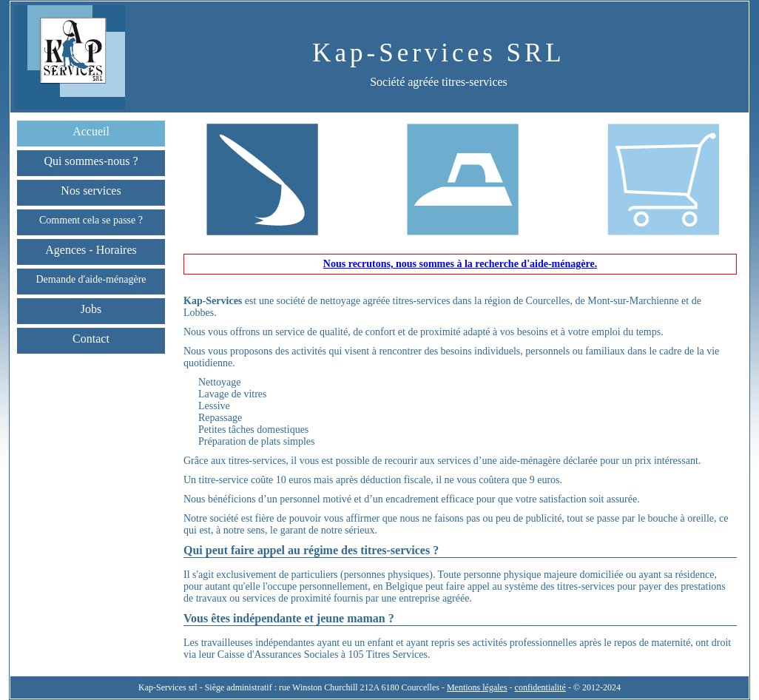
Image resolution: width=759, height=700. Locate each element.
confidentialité (540, 687)
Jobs (91, 309)
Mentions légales (477, 687)
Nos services (91, 191)
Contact (91, 339)
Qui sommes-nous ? (91, 161)
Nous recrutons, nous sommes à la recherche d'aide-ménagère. (460, 264)
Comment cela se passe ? (91, 220)
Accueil (91, 131)
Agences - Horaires (91, 250)
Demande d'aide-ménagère (91, 279)
